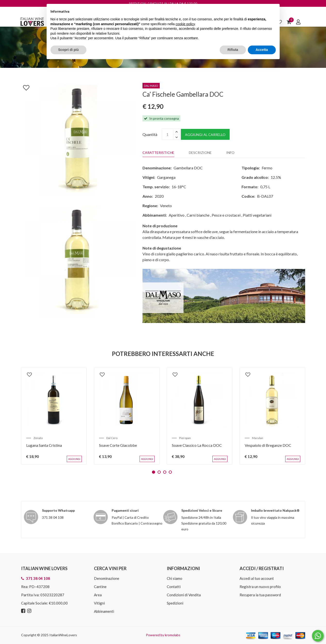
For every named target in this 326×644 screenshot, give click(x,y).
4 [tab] (170, 472)
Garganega (166, 177)
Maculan (258, 438)
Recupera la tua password (260, 595)
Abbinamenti (104, 611)
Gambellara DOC (188, 168)
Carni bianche (198, 215)
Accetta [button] (262, 50)
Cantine (100, 587)
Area (98, 595)
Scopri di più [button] (69, 50)
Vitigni (99, 603)
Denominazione (107, 578)
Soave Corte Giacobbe (118, 445)
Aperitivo (177, 215)
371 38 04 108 (53, 517)
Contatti (174, 587)
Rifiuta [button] (233, 50)
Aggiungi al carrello (205, 135)
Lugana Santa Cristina (44, 445)
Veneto (166, 206)
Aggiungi (74, 459)
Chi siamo (175, 578)
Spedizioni (175, 603)
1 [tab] (154, 472)
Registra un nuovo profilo (260, 587)
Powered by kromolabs (163, 635)
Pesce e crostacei (226, 215)
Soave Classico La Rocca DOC (197, 445)
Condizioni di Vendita (184, 595)
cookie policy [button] (185, 24)
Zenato (38, 438)
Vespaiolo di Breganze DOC (268, 445)
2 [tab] (159, 472)
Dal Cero (112, 438)
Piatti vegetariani (257, 215)
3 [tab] (165, 472)
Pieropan (185, 438)
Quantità (150, 134)
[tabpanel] (54, 416)
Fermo (267, 168)
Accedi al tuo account (257, 578)
